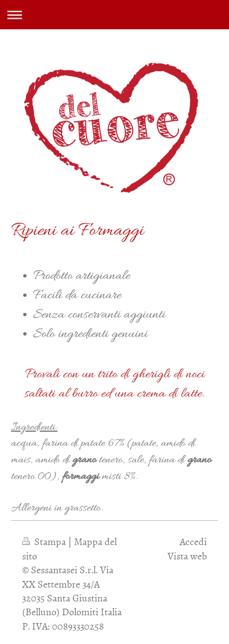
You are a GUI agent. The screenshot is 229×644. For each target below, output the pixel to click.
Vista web (187, 556)
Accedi (193, 541)
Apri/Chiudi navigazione (114, 15)
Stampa (45, 541)
